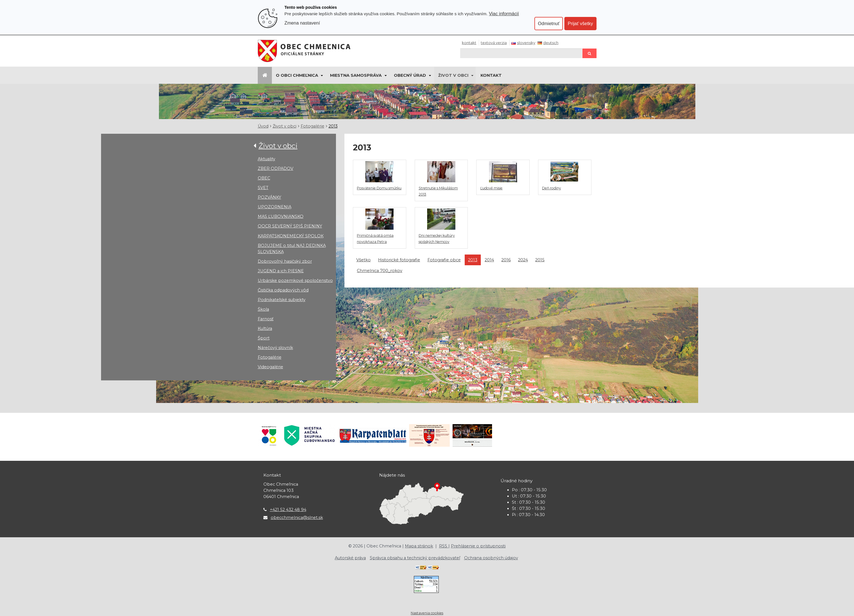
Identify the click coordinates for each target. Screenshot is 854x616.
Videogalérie (270, 367)
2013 (333, 126)
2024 (523, 260)
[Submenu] (322, 75)
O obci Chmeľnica (297, 75)
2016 (506, 260)
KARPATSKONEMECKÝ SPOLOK (291, 236)
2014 (489, 260)
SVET (263, 188)
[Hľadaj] (521, 53)
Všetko (363, 260)
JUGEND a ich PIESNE (281, 271)
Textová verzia (494, 43)
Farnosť (266, 319)
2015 (540, 260)
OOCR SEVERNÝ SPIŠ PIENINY (290, 226)
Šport (264, 338)
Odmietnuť (549, 23)
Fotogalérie (313, 126)
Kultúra (265, 328)
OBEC (264, 178)
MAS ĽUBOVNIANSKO (281, 216)
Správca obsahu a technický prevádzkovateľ (415, 558)
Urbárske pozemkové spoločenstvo (295, 280)
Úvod (263, 126)
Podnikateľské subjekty (282, 300)
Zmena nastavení (302, 23)
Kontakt (469, 43)
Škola (263, 309)
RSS (444, 546)
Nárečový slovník (275, 348)
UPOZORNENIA (275, 207)
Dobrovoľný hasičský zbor (285, 261)
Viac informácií (504, 14)
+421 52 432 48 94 (288, 510)
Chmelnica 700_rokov (380, 271)
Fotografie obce (444, 260)
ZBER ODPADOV (276, 168)
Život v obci (453, 75)
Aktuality (267, 159)
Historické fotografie (399, 260)
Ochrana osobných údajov (491, 558)
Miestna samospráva (356, 75)
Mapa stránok (419, 546)
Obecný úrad (410, 75)
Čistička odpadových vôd (283, 290)
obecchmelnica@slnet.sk (297, 518)
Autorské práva (350, 558)
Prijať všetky (580, 23)
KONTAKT (491, 75)
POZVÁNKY (269, 197)
